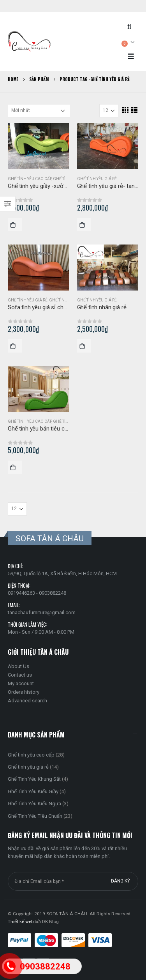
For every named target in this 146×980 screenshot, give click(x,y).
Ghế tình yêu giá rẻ (97, 179)
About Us (18, 666)
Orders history (24, 692)
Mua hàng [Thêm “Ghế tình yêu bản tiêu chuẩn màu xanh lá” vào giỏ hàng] (15, 467)
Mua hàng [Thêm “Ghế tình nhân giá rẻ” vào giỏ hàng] (84, 346)
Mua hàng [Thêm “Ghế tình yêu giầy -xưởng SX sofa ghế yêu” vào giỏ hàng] (15, 225)
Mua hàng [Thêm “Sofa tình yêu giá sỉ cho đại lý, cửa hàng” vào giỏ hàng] (15, 346)
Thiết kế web (21, 922)
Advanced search (27, 701)
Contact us (20, 675)
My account (21, 683)
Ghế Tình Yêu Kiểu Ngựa (34, 804)
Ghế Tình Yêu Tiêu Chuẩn (35, 816)
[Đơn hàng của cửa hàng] (39, 111)
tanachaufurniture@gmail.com (42, 612)
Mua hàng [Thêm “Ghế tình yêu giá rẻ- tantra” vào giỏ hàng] (84, 225)
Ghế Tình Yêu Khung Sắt (34, 779)
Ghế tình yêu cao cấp (30, 179)
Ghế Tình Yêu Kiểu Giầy (33, 791)
